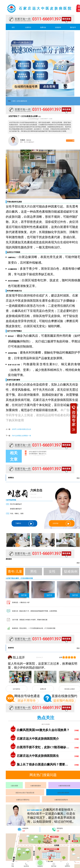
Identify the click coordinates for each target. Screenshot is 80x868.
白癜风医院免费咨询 (61, 800)
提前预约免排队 (64, 701)
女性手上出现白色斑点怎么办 (21, 429)
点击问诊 (62, 524)
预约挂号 (73, 27)
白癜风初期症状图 (64, 786)
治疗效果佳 (16, 689)
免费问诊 (43, 27)
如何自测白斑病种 (63, 793)
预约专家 (54, 865)
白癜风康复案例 (36, 786)
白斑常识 (28, 27)
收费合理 (43, 689)
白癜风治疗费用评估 (23, 800)
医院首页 (67, 865)
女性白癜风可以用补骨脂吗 (38, 453)
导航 (9, 101)
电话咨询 (26, 865)
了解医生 (24, 524)
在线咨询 (58, 27)
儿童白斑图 (14, 786)
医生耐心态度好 (70, 689)
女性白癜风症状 (22, 101)
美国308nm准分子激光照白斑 (25, 793)
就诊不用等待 (27, 701)
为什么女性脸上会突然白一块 (21, 436)
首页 (13, 27)
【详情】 (77, 730)
